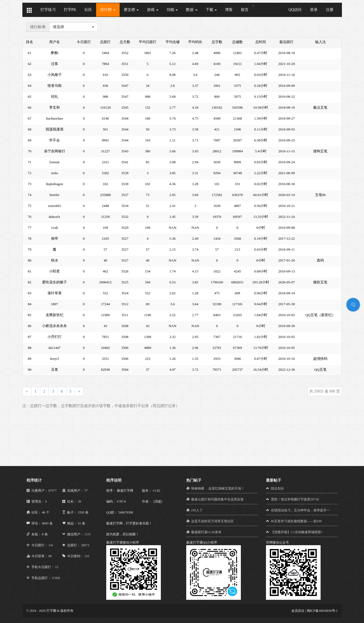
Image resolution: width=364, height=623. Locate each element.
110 (87, 556)
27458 (56, 578)
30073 (85, 545)
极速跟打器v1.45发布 (206, 532)
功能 (172, 10)
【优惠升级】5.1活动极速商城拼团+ (297, 532)
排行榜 (108, 10)
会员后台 (298, 611)
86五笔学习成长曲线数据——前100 (296, 521)
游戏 (153, 10)
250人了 (197, 510)
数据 (192, 10)
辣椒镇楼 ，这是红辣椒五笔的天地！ (218, 488)
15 (57, 567)
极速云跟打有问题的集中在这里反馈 (217, 499)
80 (50, 556)
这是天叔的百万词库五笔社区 (212, 521)
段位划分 (277, 488)
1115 (88, 534)
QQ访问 (295, 10)
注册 (330, 10)
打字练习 (48, 10)
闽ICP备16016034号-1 (322, 611)
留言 (245, 10)
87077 (53, 491)
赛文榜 (131, 10)
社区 (88, 10)
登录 (314, 10)
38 (79, 502)
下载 (211, 10)
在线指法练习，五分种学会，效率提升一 (300, 510)
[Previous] (27, 391)
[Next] (79, 391)
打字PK (70, 10)
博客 (229, 10)
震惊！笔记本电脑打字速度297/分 (295, 499)
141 (51, 545)
